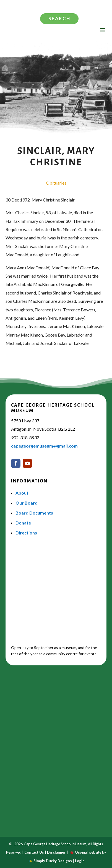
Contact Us (34, 852)
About (22, 493)
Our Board (27, 503)
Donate (23, 523)
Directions (26, 533)
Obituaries (56, 183)
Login (80, 861)
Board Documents (34, 513)
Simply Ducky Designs (53, 861)
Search (59, 18)
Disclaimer (56, 852)
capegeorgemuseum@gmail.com (44, 446)
